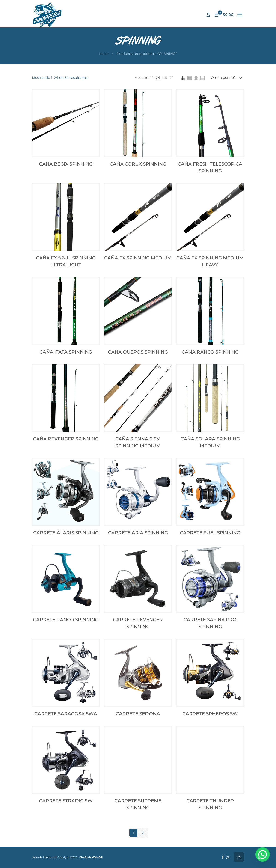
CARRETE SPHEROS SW (210, 714)
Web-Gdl (97, 857)
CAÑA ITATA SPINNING (66, 352)
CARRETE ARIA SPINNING (138, 533)
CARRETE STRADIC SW (66, 801)
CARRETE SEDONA (138, 714)
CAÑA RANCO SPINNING (210, 352)
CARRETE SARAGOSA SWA (66, 714)
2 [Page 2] (143, 833)
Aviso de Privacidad (44, 857)
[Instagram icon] (228, 857)
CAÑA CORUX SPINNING (138, 164)
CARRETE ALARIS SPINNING (66, 533)
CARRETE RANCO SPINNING (66, 620)
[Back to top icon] (239, 857)
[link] (152, 78)
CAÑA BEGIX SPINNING (66, 164)
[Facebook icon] (223, 857)
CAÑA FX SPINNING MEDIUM (138, 258)
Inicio (104, 54)
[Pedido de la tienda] (227, 78)
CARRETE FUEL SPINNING (210, 533)
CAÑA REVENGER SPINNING (66, 439)
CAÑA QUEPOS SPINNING (138, 352)
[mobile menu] (240, 15)
